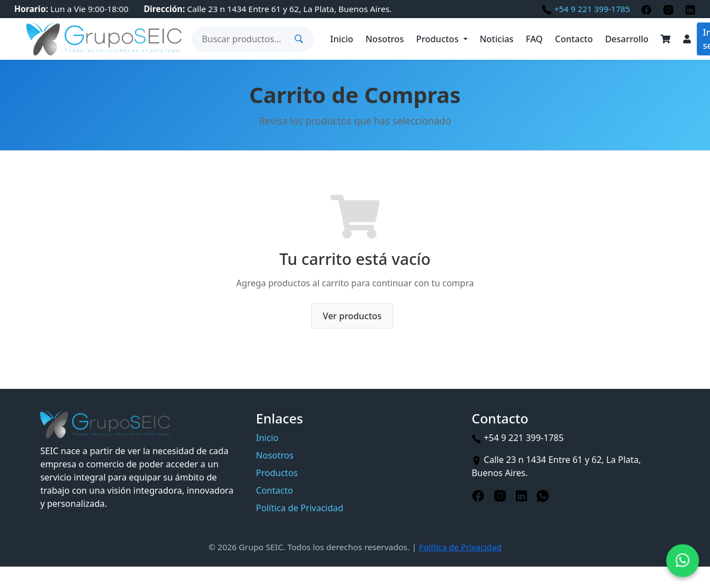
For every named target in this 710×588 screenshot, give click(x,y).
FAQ (534, 39)
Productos (437, 39)
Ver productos (352, 316)
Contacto (574, 39)
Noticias (497, 39)
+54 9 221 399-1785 (587, 9)
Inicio (342, 39)
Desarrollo (627, 39)
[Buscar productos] (246, 39)
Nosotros (385, 39)
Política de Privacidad (300, 508)
